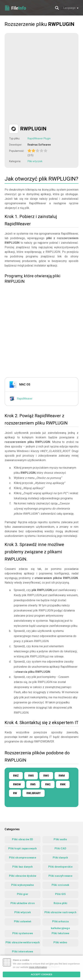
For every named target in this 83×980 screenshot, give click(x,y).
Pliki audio (60, 839)
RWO (46, 776)
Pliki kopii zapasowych (22, 848)
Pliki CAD (60, 848)
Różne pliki (60, 903)
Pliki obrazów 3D (22, 839)
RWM (62, 776)
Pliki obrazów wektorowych (23, 942)
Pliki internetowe (22, 952)
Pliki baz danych (22, 867)
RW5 (33, 784)
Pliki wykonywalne (22, 885)
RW (15, 793)
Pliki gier (23, 894)
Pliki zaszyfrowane (60, 876)
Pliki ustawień (23, 921)
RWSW (17, 784)
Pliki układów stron (23, 903)
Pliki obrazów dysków (23, 876)
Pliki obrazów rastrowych (60, 912)
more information (38, 967)
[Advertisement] (41, 79)
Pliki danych (60, 858)
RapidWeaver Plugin (39, 138)
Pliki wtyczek (35, 161)
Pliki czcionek (61, 885)
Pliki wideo (60, 942)
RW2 (48, 784)
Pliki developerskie (60, 867)
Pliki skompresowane (23, 858)
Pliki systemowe (23, 933)
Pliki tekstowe (61, 933)
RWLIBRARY (34, 793)
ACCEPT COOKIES (41, 974)
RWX (31, 776)
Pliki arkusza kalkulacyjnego (60, 923)
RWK (63, 784)
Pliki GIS (60, 894)
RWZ (16, 776)
